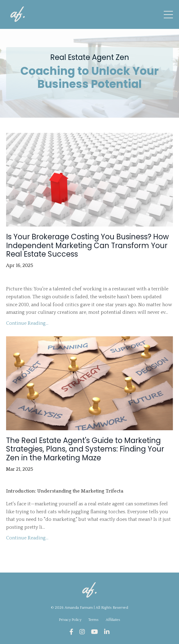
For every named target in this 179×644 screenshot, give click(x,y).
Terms (93, 620)
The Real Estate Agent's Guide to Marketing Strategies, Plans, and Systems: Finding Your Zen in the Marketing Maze (85, 449)
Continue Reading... (27, 323)
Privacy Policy (70, 620)
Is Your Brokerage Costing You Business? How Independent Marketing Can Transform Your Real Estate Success (88, 246)
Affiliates (113, 620)
